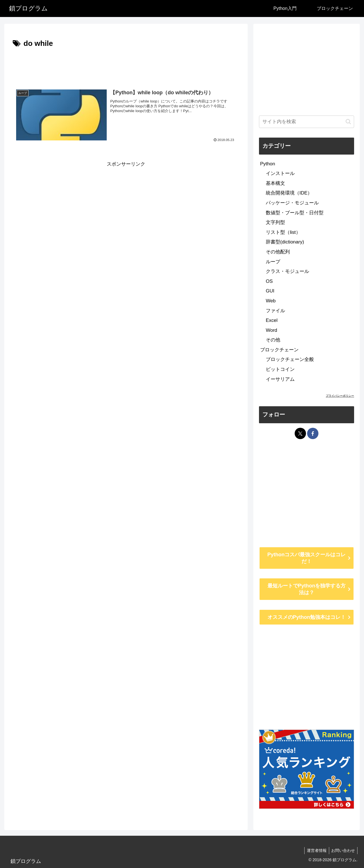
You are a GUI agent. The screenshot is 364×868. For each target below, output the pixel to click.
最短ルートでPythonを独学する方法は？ (307, 589)
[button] (348, 122)
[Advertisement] (126, 66)
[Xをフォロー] (300, 433)
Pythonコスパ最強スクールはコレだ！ (307, 558)
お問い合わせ (342, 850)
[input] (307, 122)
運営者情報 (315, 850)
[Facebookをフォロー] (313, 433)
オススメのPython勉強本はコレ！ (307, 617)
